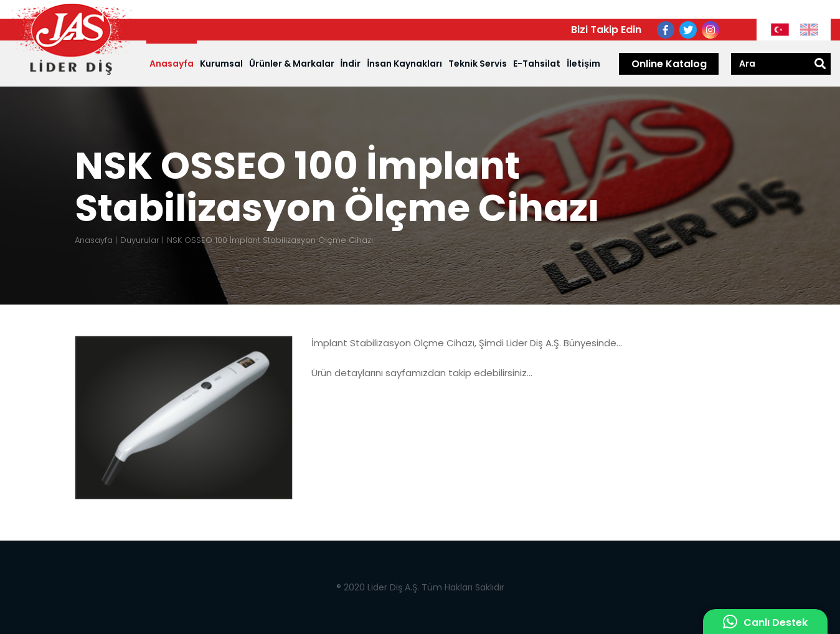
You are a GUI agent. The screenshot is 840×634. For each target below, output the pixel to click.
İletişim (583, 64)
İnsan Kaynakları (404, 64)
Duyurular (140, 240)
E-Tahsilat (537, 64)
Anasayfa (172, 64)
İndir (351, 64)
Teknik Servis (478, 64)
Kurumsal (221, 64)
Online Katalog (669, 64)
